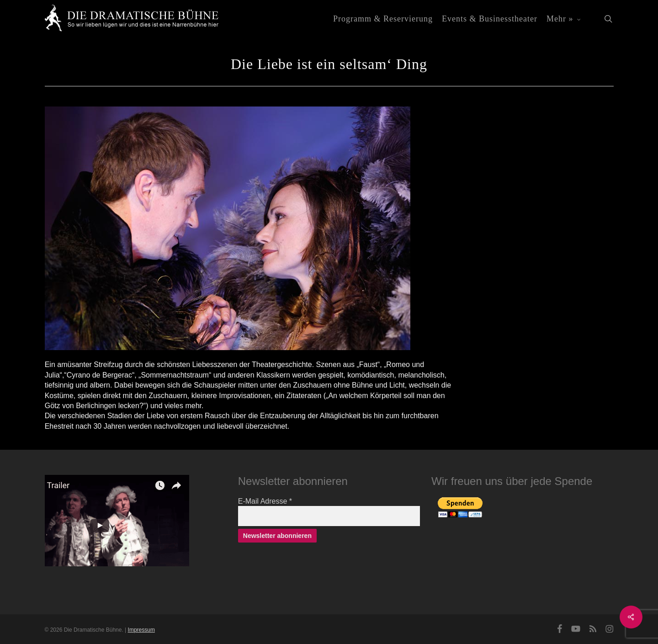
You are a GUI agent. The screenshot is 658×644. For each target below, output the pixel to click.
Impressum (141, 630)
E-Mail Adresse (265, 501)
